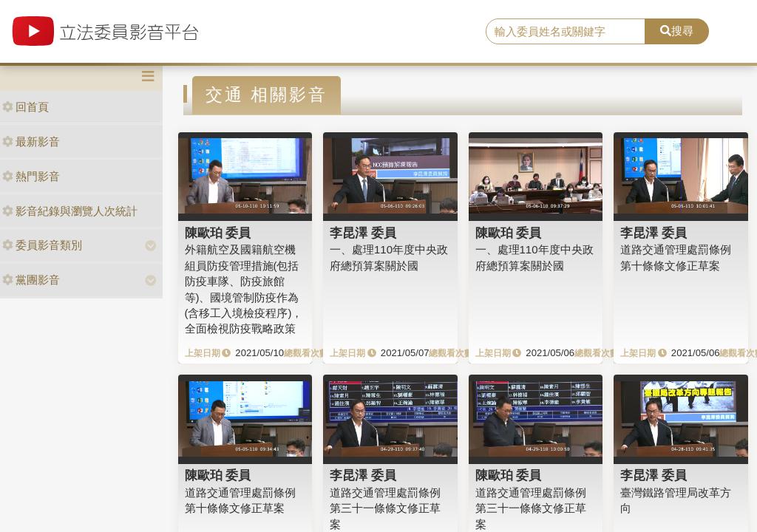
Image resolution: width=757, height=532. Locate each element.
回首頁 (26, 107)
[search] (566, 32)
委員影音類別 (42, 245)
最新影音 (31, 141)
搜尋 (677, 31)
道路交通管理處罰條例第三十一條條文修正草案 (385, 508)
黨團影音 (31, 280)
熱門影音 (31, 176)
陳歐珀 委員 (218, 233)
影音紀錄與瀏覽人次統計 (70, 211)
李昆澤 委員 (363, 233)
